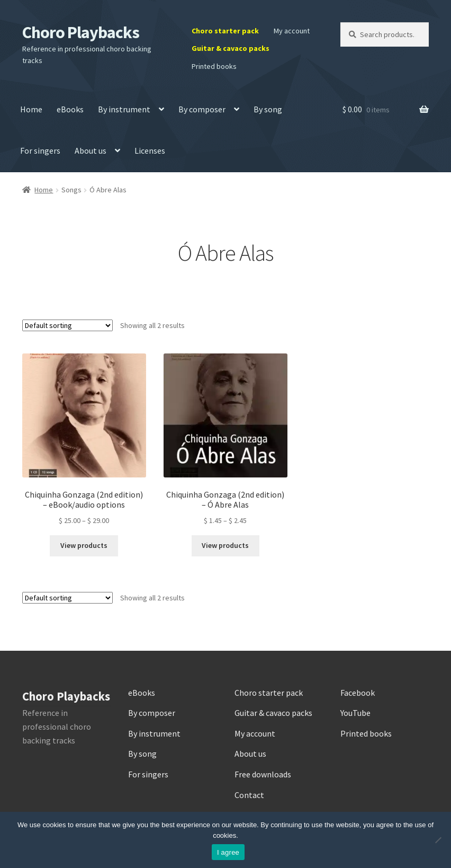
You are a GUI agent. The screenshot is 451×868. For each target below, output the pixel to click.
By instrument (124, 109)
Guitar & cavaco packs (231, 48)
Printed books (214, 66)
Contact (249, 795)
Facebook (358, 693)
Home (31, 109)
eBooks (70, 109)
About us (91, 150)
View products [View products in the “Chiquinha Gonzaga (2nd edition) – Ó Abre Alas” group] (225, 545)
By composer (202, 109)
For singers (40, 150)
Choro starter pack (225, 31)
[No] (438, 840)
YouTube (355, 713)
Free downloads (263, 774)
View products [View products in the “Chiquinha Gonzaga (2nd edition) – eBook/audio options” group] (84, 545)
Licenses (150, 150)
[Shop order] (67, 325)
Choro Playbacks (81, 32)
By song (268, 109)
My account (292, 31)
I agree (228, 852)
